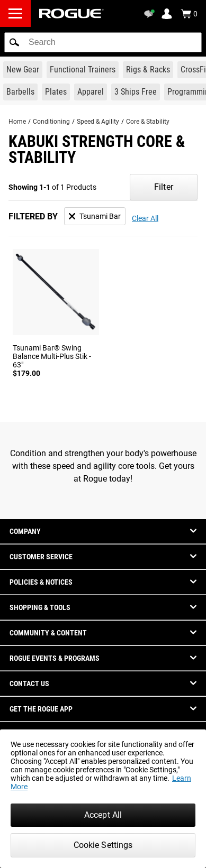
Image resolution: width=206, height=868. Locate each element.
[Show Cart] (189, 14)
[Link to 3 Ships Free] (136, 92)
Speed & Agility (98, 122)
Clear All (145, 218)
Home (17, 122)
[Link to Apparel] (91, 92)
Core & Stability (148, 122)
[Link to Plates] (56, 92)
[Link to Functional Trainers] (83, 70)
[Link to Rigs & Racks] (148, 70)
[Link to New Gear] (23, 70)
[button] (14, 42)
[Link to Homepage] (71, 13)
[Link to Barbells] (20, 92)
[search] (103, 42)
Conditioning (51, 122)
